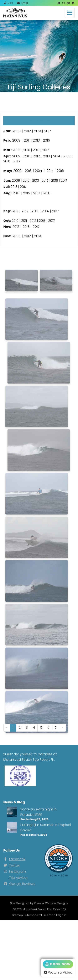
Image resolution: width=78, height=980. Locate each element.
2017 (48, 131)
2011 (27, 140)
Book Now (58, 964)
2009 (17, 131)
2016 (7, 161)
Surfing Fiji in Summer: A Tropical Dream (46, 828)
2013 (37, 131)
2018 (47, 193)
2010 (27, 150)
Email (23, 3)
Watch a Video (58, 972)
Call (8, 3)
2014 (57, 156)
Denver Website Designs (51, 903)
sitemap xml (33, 915)
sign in (62, 915)
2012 (27, 131)
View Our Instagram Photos (39, 102)
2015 (46, 140)
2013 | (37, 181)
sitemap (17, 915)
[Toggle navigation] (70, 13)
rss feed (50, 915)
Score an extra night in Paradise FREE (38, 812)
